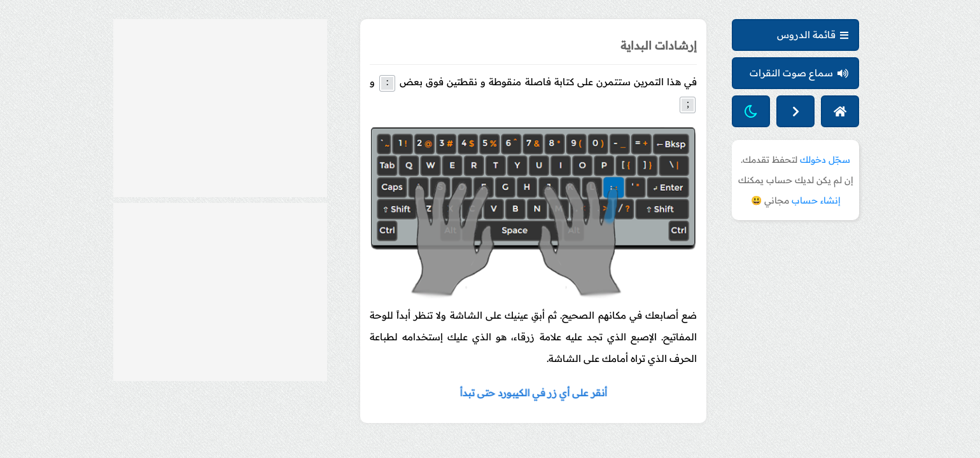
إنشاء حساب (816, 200)
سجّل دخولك (825, 160)
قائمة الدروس (813, 35)
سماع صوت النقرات (799, 73)
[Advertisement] (220, 108)
